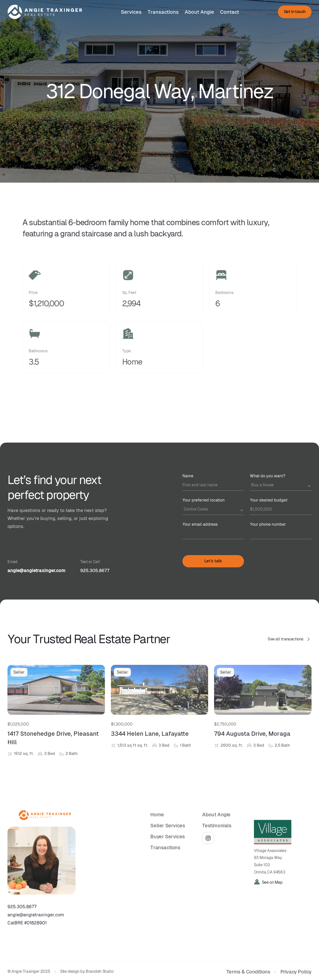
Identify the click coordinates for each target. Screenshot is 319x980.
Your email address (200, 524)
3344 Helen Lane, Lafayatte (150, 743)
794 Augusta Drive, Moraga (252, 743)
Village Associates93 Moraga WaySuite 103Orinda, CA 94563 (270, 868)
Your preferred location (203, 500)
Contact (230, 12)
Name (188, 476)
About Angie (199, 12)
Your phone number (268, 524)
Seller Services (168, 832)
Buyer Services (167, 843)
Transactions (163, 12)
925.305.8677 (95, 570)
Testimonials (217, 832)
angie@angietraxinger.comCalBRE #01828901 (36, 925)
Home (157, 821)
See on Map (272, 889)
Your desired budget (269, 500)
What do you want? (268, 476)
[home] (45, 12)
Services (131, 12)
